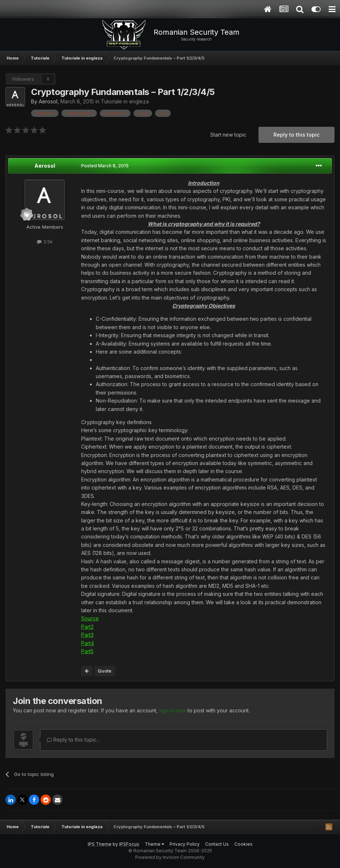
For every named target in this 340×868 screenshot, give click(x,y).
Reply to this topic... (73, 740)
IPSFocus (129, 844)
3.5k (45, 241)
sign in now (173, 710)
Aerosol (48, 101)
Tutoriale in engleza (125, 101)
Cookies (243, 844)
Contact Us (217, 844)
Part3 (87, 635)
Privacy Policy (185, 844)
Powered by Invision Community (170, 857)
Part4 (88, 643)
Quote (105, 671)
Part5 (87, 651)
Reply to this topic (296, 135)
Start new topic (228, 135)
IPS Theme (100, 844)
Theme (154, 844)
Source (90, 618)
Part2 (87, 627)
